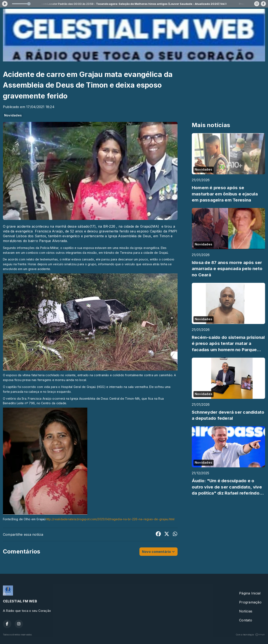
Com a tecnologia (250, 635)
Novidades (13, 115)
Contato (246, 620)
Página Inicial (250, 593)
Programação (250, 602)
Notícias (246, 611)
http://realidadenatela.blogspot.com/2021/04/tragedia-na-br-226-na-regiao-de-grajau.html (110, 519)
